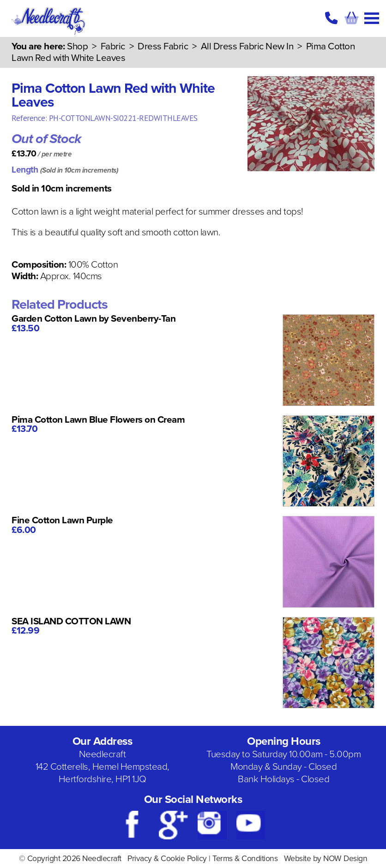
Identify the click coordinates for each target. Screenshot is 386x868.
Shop (77, 46)
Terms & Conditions (245, 859)
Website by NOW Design (326, 859)
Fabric (113, 46)
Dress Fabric (163, 46)
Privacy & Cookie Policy (167, 859)
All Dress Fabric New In (247, 46)
